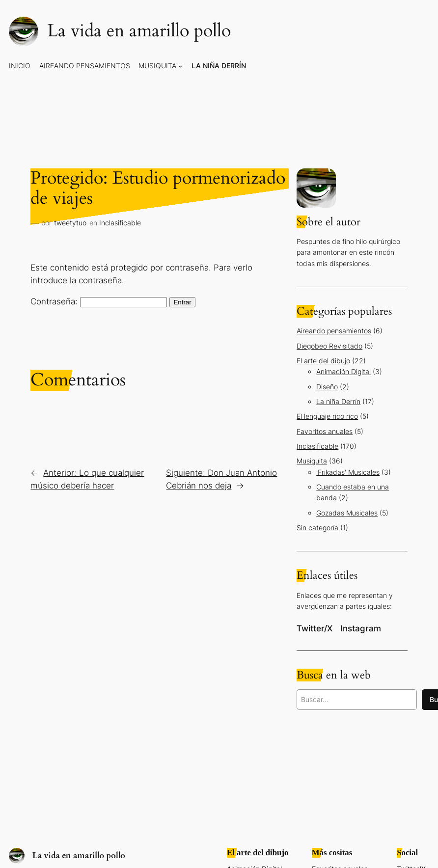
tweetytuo (70, 223)
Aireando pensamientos (334, 331)
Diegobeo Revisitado (329, 346)
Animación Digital (343, 371)
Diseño (327, 387)
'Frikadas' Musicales (348, 472)
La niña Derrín (338, 401)
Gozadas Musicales (347, 513)
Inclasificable (120, 223)
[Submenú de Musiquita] (180, 66)
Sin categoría (317, 528)
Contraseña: (99, 301)
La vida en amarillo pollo (139, 31)
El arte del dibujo (323, 361)
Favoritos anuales (325, 431)
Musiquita (312, 461)
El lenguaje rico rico (327, 416)
